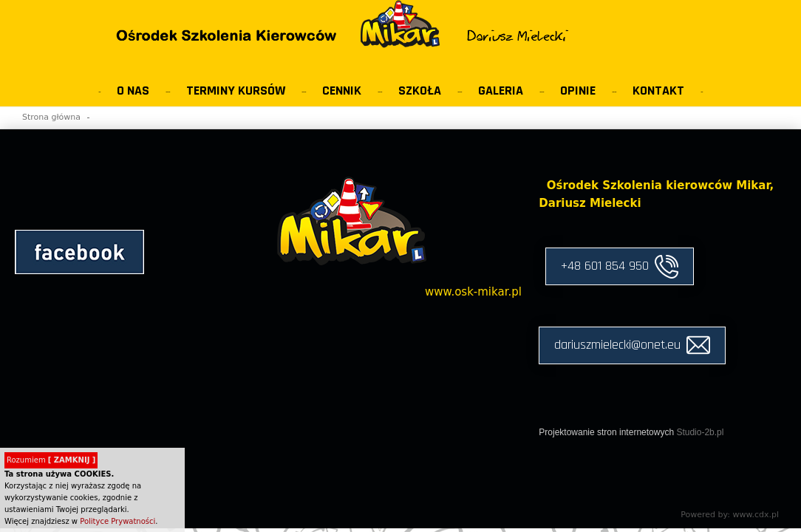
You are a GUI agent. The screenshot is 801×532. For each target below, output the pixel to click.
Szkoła (420, 91)
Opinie (578, 91)
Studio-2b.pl (700, 432)
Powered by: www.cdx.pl (730, 515)
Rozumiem (51, 460)
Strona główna (51, 117)
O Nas (133, 91)
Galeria (501, 91)
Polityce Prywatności (117, 521)
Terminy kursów (236, 91)
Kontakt (658, 91)
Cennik (342, 91)
